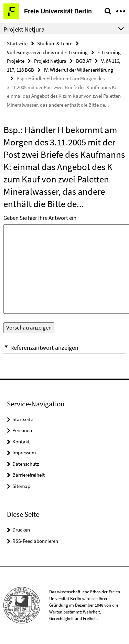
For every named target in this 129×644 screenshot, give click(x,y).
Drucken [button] (21, 530)
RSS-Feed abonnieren (35, 541)
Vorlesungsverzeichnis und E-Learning (47, 52)
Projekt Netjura (50, 61)
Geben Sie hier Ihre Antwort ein (40, 218)
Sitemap (21, 486)
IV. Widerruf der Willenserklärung (78, 70)
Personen (22, 430)
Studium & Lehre (55, 43)
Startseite (17, 43)
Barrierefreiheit (29, 475)
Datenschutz (26, 464)
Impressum (24, 452)
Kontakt (21, 442)
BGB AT (84, 61)
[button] (64, 348)
